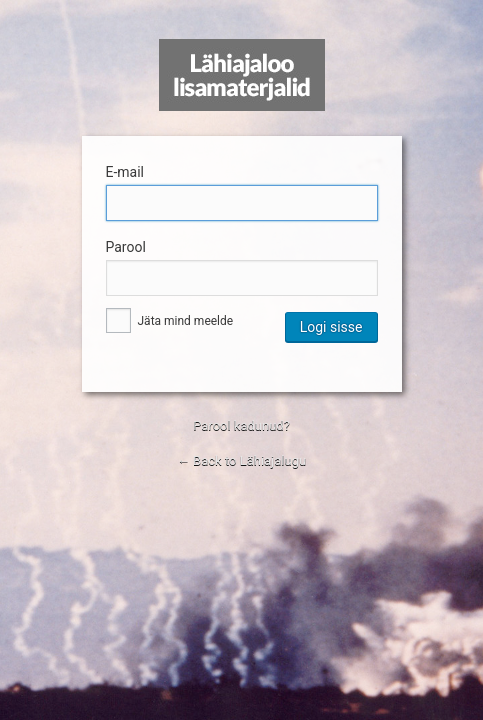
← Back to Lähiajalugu (241, 460)
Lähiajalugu (242, 75)
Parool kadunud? (241, 425)
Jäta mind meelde (170, 321)
